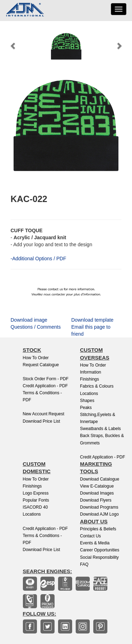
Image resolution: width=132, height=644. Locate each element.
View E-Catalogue (97, 486)
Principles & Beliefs (98, 529)
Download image (29, 320)
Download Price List (42, 421)
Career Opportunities (99, 550)
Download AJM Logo (99, 514)
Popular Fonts (36, 500)
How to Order (36, 358)
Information (90, 372)
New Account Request (44, 414)
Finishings (89, 379)
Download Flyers (96, 500)
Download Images (97, 493)
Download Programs (99, 507)
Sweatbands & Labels (100, 429)
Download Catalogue (99, 479)
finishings (32, 486)
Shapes (87, 401)
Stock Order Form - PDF (46, 379)
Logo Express (36, 493)
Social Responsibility (99, 557)
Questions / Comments (36, 327)
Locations (89, 394)
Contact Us (90, 536)
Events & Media (95, 543)
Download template (93, 320)
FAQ (84, 564)
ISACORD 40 (35, 507)
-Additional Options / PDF (38, 259)
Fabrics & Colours (97, 386)
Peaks (86, 408)
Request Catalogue (41, 365)
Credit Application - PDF (45, 386)
